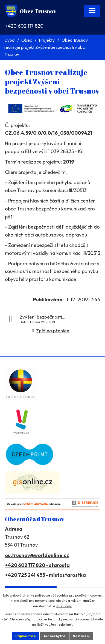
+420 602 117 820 (24, 26)
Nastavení (81, 636)
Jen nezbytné (54, 636)
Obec (27, 40)
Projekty (47, 40)
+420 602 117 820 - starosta (37, 565)
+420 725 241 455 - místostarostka (45, 575)
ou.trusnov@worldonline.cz (37, 555)
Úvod (9, 40)
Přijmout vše (26, 636)
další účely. (64, 606)
